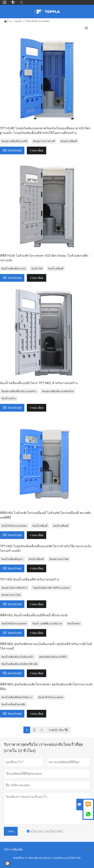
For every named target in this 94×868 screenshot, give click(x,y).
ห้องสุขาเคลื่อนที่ (69, 141)
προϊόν (18, 21)
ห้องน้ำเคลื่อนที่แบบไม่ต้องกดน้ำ (18, 657)
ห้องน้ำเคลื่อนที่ (56, 269)
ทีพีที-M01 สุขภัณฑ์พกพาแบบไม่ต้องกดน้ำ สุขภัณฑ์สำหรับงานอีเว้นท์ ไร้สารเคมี (46, 646)
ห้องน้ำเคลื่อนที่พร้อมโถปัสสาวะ (17, 697)
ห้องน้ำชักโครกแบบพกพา (14, 526)
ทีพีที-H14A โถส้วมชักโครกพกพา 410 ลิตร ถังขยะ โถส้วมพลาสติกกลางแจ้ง (44, 258)
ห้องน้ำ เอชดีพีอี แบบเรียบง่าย (47, 624)
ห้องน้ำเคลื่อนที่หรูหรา (12, 559)
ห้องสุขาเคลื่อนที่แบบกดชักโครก (58, 391)
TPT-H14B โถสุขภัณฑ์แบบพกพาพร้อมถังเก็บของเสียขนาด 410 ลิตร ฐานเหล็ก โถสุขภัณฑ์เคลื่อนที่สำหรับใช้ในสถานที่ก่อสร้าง (45, 131)
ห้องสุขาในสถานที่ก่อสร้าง (14, 588)
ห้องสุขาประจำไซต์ (59, 559)
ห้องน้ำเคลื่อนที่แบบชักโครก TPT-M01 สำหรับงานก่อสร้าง (39, 383)
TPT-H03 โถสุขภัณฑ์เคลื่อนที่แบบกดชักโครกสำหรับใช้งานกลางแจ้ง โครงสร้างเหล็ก (46, 548)
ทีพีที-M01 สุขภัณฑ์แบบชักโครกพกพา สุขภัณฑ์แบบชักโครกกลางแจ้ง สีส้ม (46, 687)
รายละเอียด (37, 150)
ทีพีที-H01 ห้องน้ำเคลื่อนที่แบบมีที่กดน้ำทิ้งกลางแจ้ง (34, 615)
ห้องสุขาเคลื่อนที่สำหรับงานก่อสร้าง (19, 391)
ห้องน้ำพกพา (74, 624)
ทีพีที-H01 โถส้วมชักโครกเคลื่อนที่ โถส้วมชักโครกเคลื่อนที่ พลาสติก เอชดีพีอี (46, 515)
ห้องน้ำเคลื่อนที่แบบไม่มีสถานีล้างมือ (20, 664)
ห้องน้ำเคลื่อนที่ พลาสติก (14, 704)
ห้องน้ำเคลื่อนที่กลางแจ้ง (14, 269)
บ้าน (8, 21)
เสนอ (11, 831)
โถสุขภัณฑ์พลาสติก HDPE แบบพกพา (52, 588)
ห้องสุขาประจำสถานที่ (44, 141)
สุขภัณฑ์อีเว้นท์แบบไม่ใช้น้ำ (53, 657)
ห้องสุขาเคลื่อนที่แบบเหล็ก (14, 141)
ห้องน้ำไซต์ (37, 269)
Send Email (12, 150)
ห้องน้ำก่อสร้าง (9, 398)
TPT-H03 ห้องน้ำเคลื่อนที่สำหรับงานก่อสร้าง (30, 579)
